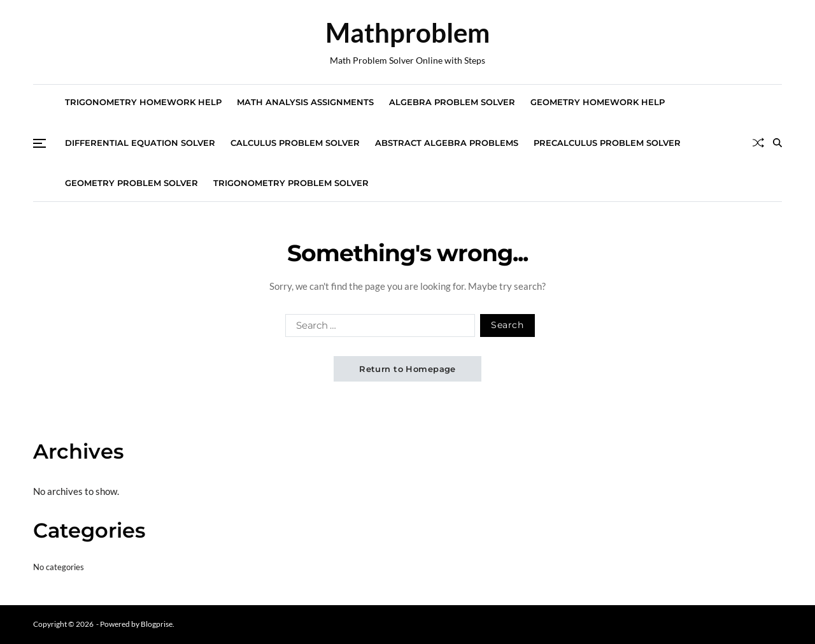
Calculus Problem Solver (295, 143)
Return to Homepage (407, 369)
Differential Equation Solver (140, 143)
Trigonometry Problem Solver (291, 183)
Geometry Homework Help (598, 102)
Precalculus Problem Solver (607, 143)
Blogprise (157, 624)
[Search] (777, 143)
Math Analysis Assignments (305, 102)
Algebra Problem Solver (452, 102)
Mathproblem (407, 32)
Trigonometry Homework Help (143, 102)
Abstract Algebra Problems (447, 143)
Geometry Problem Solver (131, 183)
